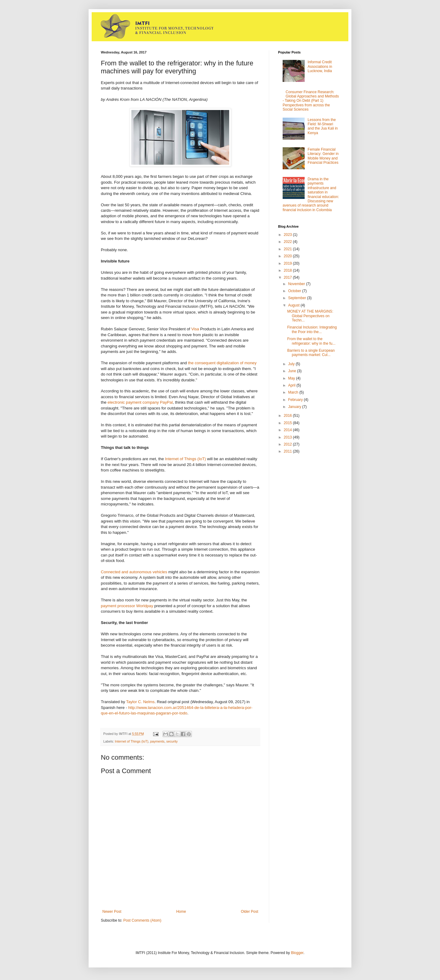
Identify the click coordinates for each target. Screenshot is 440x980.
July (292, 364)
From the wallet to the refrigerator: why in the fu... (311, 341)
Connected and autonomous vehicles (134, 572)
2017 (288, 277)
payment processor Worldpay (127, 606)
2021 (288, 249)
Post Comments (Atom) (142, 920)
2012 (288, 444)
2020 (288, 256)
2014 (288, 430)
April (292, 385)
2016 (288, 416)
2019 (288, 263)
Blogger (297, 953)
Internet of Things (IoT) (185, 459)
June (293, 371)
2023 (288, 235)
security (172, 741)
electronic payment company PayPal (140, 402)
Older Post (249, 912)
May (292, 378)
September (298, 298)
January (295, 407)
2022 (288, 242)
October (295, 291)
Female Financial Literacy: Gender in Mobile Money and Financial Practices (323, 156)
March (294, 392)
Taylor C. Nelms (140, 702)
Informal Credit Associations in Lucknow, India (320, 66)
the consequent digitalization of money (222, 363)
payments (157, 741)
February (296, 400)
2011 (288, 451)
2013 (288, 437)
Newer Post (112, 912)
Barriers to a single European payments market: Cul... (311, 353)
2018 (288, 270)
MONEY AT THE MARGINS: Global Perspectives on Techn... (310, 316)
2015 (288, 423)
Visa (195, 329)
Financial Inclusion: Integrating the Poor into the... (312, 329)
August (294, 305)
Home (181, 912)
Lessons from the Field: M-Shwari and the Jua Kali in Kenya (323, 126)
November (297, 284)
